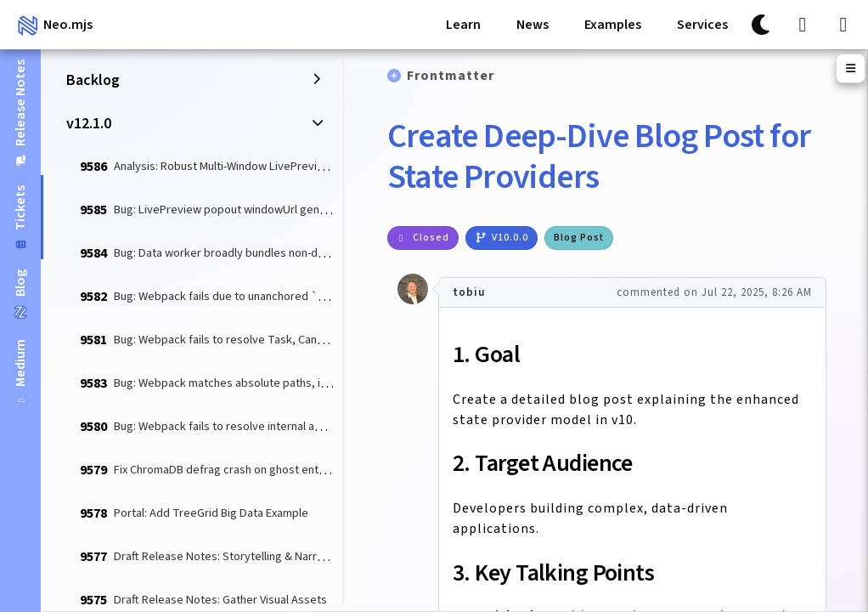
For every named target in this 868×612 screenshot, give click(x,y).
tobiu (469, 292)
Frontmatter (451, 76)
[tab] (20, 372)
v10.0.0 (502, 238)
